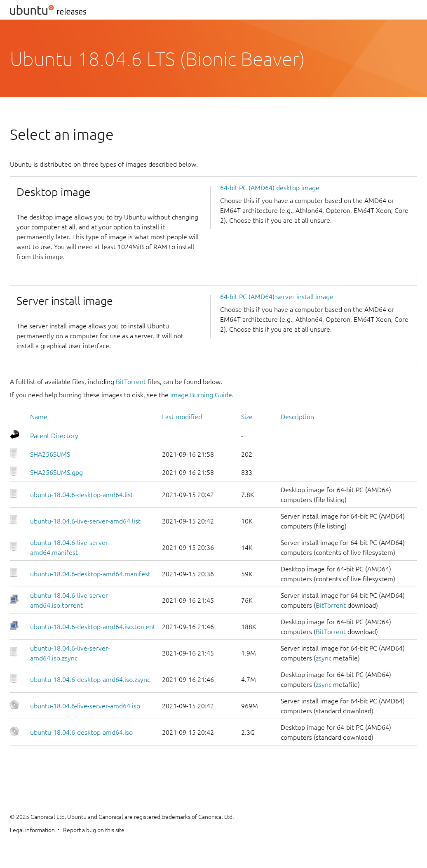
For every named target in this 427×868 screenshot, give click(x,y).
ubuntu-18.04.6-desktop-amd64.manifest (90, 574)
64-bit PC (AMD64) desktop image (270, 188)
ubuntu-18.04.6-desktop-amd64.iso (81, 732)
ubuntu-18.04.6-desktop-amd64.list (82, 495)
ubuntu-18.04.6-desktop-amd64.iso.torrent (93, 627)
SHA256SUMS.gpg (56, 472)
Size (247, 417)
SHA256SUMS (50, 454)
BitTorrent (131, 382)
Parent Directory (54, 436)
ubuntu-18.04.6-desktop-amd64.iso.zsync (90, 679)
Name (39, 417)
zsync (324, 658)
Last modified (182, 417)
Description (297, 417)
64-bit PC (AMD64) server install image (277, 297)
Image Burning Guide (201, 395)
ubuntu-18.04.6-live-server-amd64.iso (85, 706)
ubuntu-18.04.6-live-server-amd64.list (85, 521)
